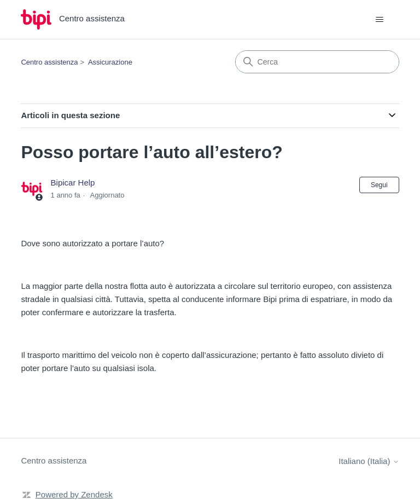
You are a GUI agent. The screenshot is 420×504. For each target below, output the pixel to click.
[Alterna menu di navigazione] (380, 20)
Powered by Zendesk (74, 494)
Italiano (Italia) (369, 461)
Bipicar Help (73, 183)
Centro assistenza (49, 62)
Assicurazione (110, 62)
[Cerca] (317, 62)
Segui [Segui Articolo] (379, 185)
